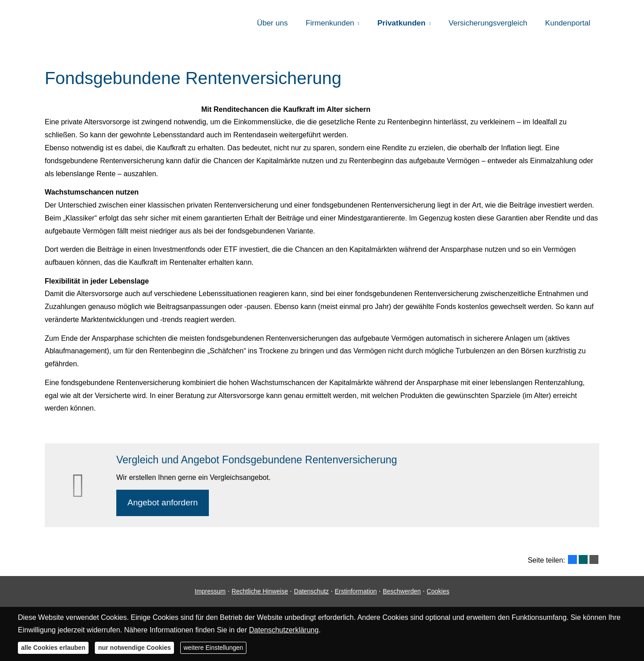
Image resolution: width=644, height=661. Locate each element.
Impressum (210, 591)
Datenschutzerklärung (284, 630)
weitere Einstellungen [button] (213, 648)
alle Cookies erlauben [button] (53, 648)
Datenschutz (311, 591)
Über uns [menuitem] (272, 23)
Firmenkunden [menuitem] (330, 23)
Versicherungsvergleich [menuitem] (488, 23)
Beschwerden (402, 591)
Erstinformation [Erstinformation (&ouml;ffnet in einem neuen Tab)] (356, 591)
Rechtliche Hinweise (260, 591)
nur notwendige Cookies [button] (134, 648)
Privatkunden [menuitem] (402, 23)
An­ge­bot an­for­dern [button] (163, 502)
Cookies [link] (438, 591)
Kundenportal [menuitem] (568, 23)
